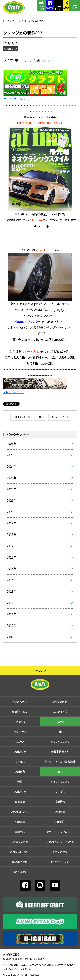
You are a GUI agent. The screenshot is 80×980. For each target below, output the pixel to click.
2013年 (12, 591)
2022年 (12, 489)
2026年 (12, 444)
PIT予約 (60, 821)
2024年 (12, 466)
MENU (75, 8)
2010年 (12, 625)
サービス (20, 761)
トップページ (20, 701)
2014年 (12, 580)
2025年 (12, 455)
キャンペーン (20, 731)
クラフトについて (60, 741)
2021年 (12, 500)
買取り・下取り (20, 711)
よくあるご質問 (20, 841)
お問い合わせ (60, 851)
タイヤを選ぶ (60, 701)
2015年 (12, 569)
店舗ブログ (20, 751)
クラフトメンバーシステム (60, 841)
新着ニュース (11, 49)
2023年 (12, 478)
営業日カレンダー (20, 851)
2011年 (12, 614)
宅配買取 (20, 821)
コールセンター (53, 7)
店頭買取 (60, 811)
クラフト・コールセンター (60, 831)
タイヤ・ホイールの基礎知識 (60, 761)
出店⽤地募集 (20, 861)
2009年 (12, 637)
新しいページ (23, 417)
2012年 (12, 603)
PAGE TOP (41, 670)
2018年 (12, 535)
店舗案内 (64, 7)
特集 (60, 731)
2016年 (12, 557)
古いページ (57, 417)
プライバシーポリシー (60, 861)
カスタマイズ (60, 711)
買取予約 (20, 831)
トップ (6, 21)
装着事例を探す (32, 7)
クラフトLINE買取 (20, 811)
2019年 (12, 523)
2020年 (12, 512)
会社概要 (20, 801)
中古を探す (20, 721)
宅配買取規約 (20, 872)
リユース (20, 741)
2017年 (12, 546)
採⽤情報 (60, 801)
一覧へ (40, 417)
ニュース (17, 21)
